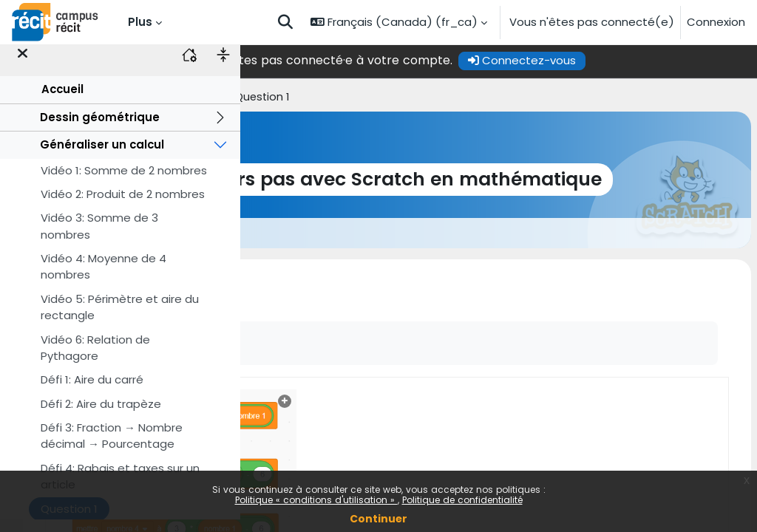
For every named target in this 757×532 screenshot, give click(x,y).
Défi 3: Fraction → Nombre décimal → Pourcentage (112, 448)
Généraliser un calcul (102, 157)
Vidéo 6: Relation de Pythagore (95, 359)
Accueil (62, 102)
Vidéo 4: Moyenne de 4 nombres (103, 279)
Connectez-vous (634, 60)
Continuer (378, 519)
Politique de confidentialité (462, 500)
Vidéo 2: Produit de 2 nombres (123, 207)
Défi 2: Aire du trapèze (101, 416)
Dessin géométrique (100, 129)
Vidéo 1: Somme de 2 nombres (124, 182)
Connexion (716, 22)
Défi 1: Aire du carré (92, 392)
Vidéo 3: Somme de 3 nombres (99, 238)
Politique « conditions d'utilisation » (316, 500)
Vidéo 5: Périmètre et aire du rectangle (120, 319)
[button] (285, 22)
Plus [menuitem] (140, 22)
